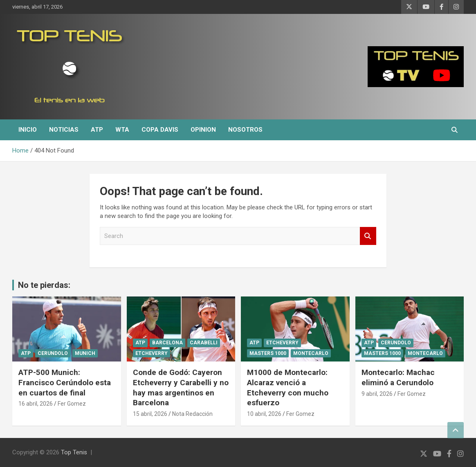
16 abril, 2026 (36, 404)
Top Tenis (74, 452)
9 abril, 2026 (377, 394)
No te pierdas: (44, 285)
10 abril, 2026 (264, 414)
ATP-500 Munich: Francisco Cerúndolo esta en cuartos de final (65, 382)
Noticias (64, 130)
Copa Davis (160, 130)
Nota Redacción (192, 414)
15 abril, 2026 (150, 414)
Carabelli (204, 343)
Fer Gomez (72, 404)
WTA (122, 130)
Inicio (28, 130)
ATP (97, 130)
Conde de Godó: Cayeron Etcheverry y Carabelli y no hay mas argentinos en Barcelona (181, 387)
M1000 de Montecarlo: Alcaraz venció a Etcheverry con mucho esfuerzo (288, 387)
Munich (85, 353)
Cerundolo (53, 353)
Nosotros (245, 130)
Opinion (203, 130)
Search (368, 236)
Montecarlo (311, 353)
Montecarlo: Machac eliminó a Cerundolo (398, 377)
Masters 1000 (268, 353)
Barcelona (167, 343)
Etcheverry (152, 353)
